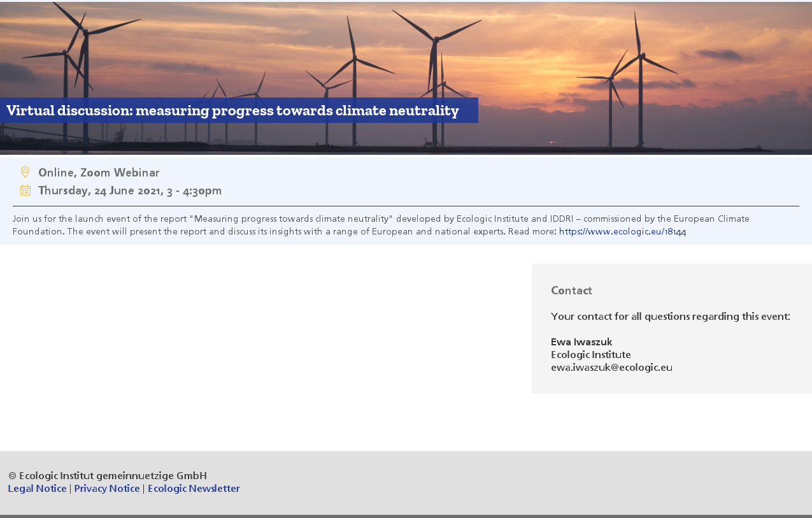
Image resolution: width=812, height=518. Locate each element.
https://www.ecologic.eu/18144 (623, 232)
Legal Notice (38, 489)
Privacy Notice (107, 489)
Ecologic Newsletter (194, 489)
